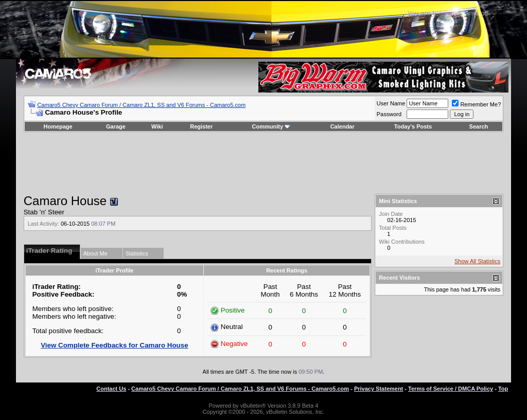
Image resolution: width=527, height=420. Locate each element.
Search (479, 126)
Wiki (157, 126)
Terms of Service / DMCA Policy (451, 389)
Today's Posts (413, 126)
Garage (116, 126)
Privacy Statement (379, 389)
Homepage (58, 126)
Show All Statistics (477, 261)
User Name (391, 103)
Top (503, 389)
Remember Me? (476, 104)
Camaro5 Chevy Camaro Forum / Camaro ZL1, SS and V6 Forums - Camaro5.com (141, 105)
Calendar (342, 126)
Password (389, 114)
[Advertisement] (263, 163)
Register (201, 126)
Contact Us (111, 389)
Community (271, 126)
